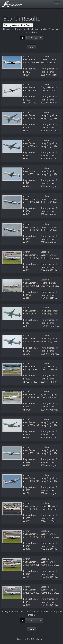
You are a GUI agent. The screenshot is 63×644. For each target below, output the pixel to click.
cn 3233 (27, 465)
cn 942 (26, 158)
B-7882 (27, 100)
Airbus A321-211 (31, 174)
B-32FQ (27, 72)
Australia (45, 202)
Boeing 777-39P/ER (32, 369)
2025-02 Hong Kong (50, 131)
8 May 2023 (52, 90)
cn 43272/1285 (30, 382)
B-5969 (27, 518)
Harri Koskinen (48, 72)
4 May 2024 (55, 258)
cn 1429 (27, 410)
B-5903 (27, 267)
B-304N (27, 574)
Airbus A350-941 (31, 63)
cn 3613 (27, 354)
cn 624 (26, 75)
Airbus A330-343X (32, 146)
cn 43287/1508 (30, 103)
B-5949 (27, 434)
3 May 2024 (55, 397)
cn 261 (26, 577)
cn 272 (26, 214)
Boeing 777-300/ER (32, 90)
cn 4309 (27, 493)
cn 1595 (27, 521)
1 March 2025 (53, 286)
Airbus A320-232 (31, 342)
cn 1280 (27, 549)
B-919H (27, 323)
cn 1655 (27, 242)
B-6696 (27, 490)
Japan (43, 90)
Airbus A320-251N (32, 118)
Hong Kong (46, 118)
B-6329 (27, 462)
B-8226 (27, 239)
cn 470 (26, 298)
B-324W (27, 295)
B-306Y (27, 211)
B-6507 (27, 155)
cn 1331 (27, 270)
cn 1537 (27, 437)
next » (31, 47)
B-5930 (27, 407)
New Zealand (47, 63)
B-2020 (27, 379)
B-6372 (27, 351)
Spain (43, 286)
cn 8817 (27, 131)
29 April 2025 (56, 202)
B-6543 (27, 546)
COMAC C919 (29, 314)
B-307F (27, 128)
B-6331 (27, 183)
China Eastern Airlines (33, 59)
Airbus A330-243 (31, 230)
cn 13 (26, 326)
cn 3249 (27, 186)
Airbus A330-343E (32, 509)
